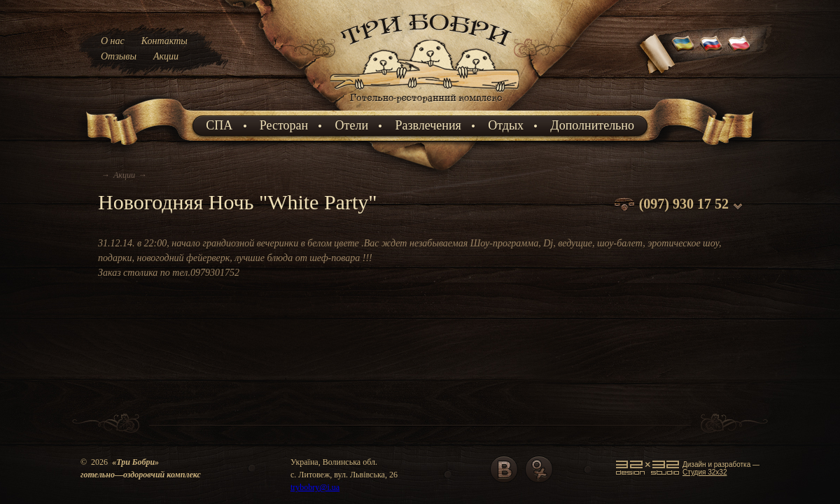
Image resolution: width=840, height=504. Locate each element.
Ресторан (284, 125)
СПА (219, 125)
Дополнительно (592, 125)
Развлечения (428, 125)
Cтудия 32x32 (705, 472)
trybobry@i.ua (315, 487)
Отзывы (119, 56)
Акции (166, 56)
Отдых (506, 125)
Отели (352, 125)
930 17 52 (701, 204)
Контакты (164, 41)
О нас (113, 41)
